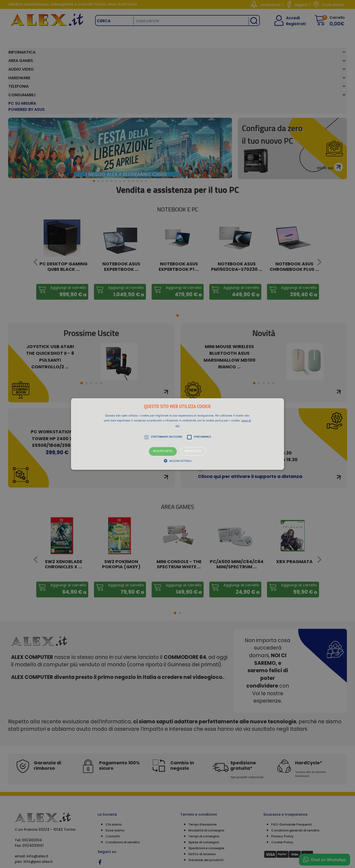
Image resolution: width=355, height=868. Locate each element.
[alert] (177, 434)
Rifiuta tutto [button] (193, 451)
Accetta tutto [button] (163, 451)
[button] (177, 434)
